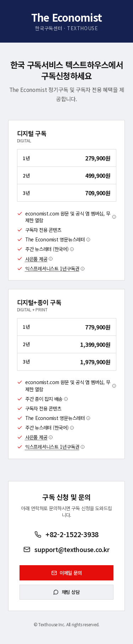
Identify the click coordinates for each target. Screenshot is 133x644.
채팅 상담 (66, 592)
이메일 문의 (67, 573)
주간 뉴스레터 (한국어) (50, 249)
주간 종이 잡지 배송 (47, 399)
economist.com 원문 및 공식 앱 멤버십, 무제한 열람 (71, 217)
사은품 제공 (39, 259)
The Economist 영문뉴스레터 (58, 239)
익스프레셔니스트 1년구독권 (55, 269)
